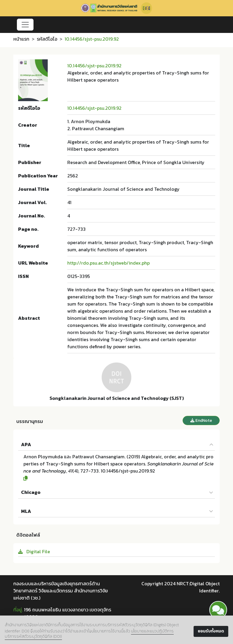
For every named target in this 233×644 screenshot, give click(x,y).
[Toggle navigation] (25, 25)
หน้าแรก (21, 39)
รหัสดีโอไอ (47, 39)
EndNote (201, 420)
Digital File (34, 551)
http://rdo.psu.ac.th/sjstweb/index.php (108, 263)
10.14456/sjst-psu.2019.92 (94, 66)
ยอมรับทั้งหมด (211, 631)
